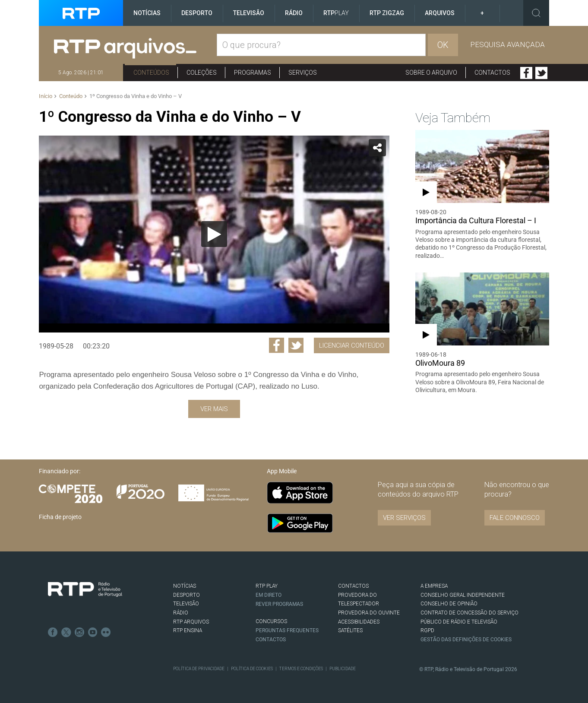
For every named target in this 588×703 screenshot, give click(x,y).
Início (46, 96)
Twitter (541, 73)
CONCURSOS (271, 621)
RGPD (427, 630)
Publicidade (341, 669)
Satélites (350, 630)
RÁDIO (181, 613)
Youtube (92, 631)
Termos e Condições (300, 669)
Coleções (202, 73)
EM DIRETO (269, 595)
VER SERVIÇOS (404, 518)
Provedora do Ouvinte (369, 613)
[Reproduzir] (214, 234)
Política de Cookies (251, 669)
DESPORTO (187, 595)
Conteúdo (71, 96)
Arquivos (440, 13)
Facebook (526, 73)
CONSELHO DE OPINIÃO (449, 604)
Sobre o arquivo (431, 73)
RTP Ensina (188, 630)
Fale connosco (515, 518)
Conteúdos (151, 73)
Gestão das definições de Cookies (466, 640)
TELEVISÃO (186, 604)
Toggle (536, 13)
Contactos (492, 73)
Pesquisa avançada (507, 44)
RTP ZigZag (387, 13)
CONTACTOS (353, 586)
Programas (253, 73)
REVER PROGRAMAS (279, 604)
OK (443, 45)
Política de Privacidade (199, 669)
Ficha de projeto (60, 517)
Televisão (249, 13)
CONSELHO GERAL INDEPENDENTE (462, 595)
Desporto (197, 13)
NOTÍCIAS (185, 586)
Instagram (79, 631)
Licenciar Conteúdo (352, 345)
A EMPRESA (434, 586)
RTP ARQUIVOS (191, 622)
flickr (104, 631)
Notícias (147, 13)
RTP (336, 13)
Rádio (294, 13)
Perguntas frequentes (287, 630)
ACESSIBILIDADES (359, 622)
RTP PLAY (267, 586)
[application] (214, 234)
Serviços (303, 73)
